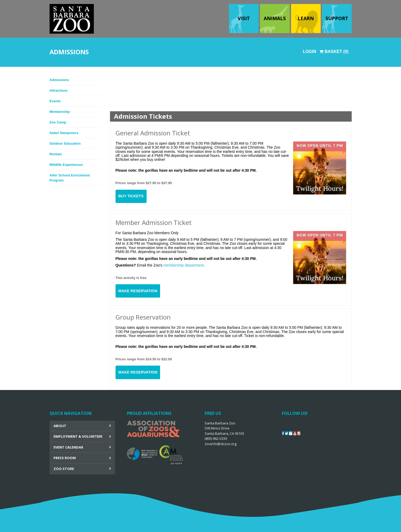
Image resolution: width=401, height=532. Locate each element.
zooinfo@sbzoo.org (221, 444)
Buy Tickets (131, 196)
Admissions (59, 80)
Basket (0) (334, 52)
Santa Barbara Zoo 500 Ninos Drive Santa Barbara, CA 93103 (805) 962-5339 (224, 433)
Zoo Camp (58, 122)
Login (310, 52)
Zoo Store (64, 469)
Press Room (65, 458)
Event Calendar (68, 447)
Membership (60, 112)
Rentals (56, 154)
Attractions (59, 90)
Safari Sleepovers (64, 133)
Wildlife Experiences (66, 165)
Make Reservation (138, 291)
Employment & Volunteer (78, 436)
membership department (183, 265)
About (60, 426)
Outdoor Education (65, 143)
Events (55, 101)
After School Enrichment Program (70, 178)
